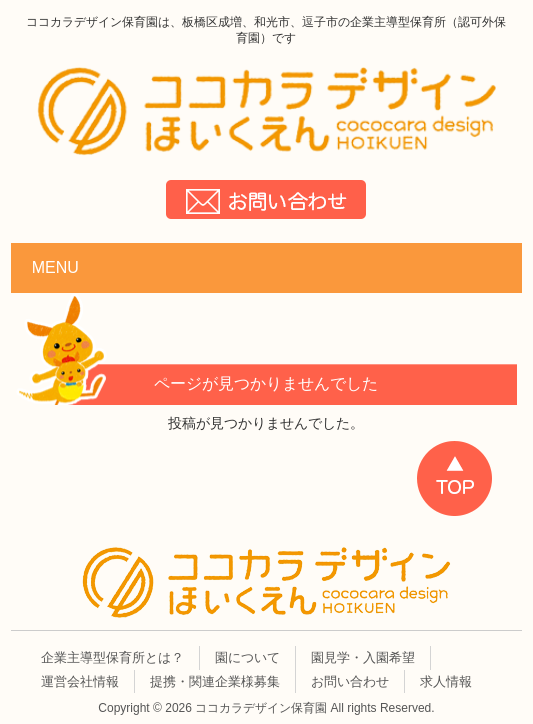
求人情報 (446, 681)
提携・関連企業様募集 (215, 681)
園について (247, 657)
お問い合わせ (350, 681)
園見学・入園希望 (363, 657)
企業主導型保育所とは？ (112, 657)
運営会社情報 (80, 681)
